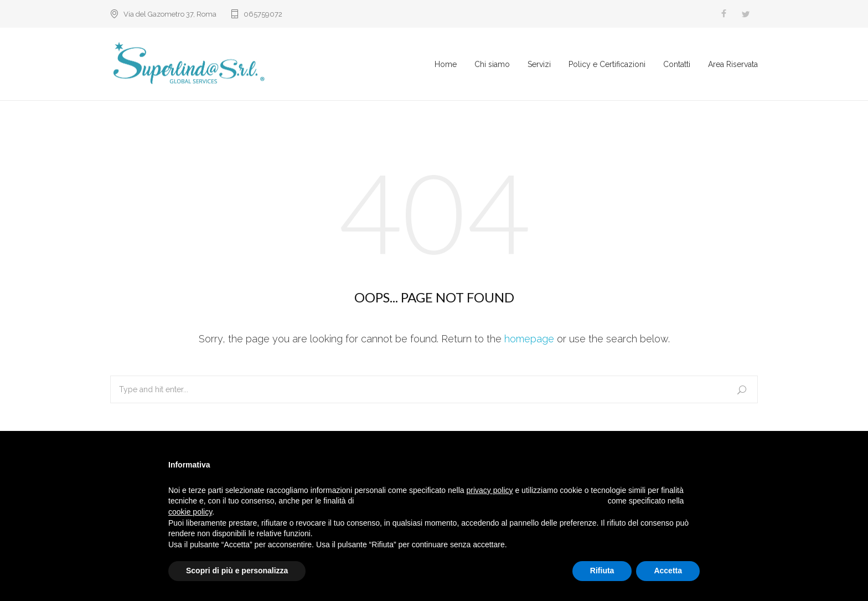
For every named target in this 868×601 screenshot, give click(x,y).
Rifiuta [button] (602, 571)
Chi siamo (492, 65)
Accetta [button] (668, 571)
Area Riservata (733, 65)
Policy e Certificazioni (607, 65)
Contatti (677, 65)
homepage (529, 341)
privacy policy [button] (490, 490)
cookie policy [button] (190, 512)
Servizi (539, 65)
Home (446, 65)
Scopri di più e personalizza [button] (237, 571)
